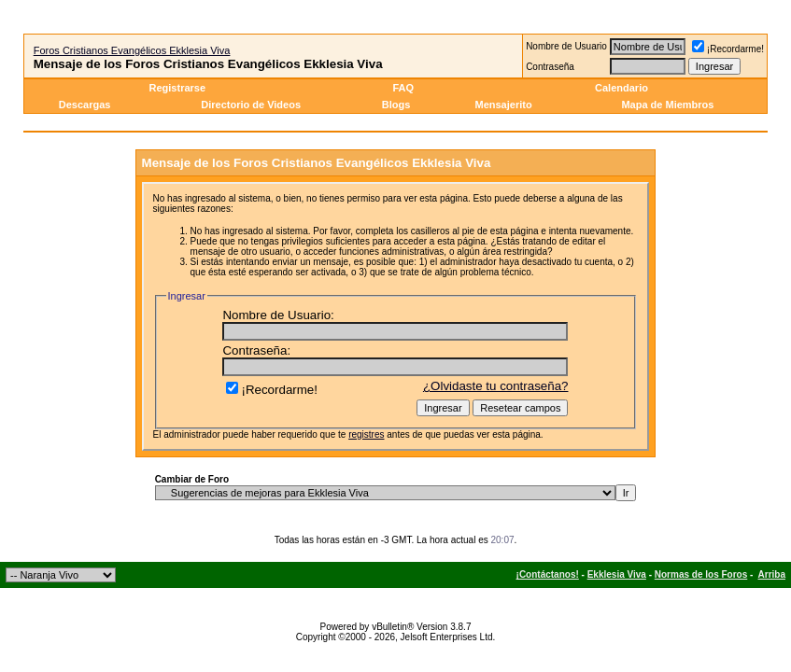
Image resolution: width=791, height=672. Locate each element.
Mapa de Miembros (667, 105)
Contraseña (550, 67)
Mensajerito (503, 105)
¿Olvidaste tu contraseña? (496, 386)
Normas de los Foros (701, 574)
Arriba (772, 574)
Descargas (85, 105)
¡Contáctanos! (548, 574)
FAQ (403, 88)
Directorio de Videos (251, 105)
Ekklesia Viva (617, 574)
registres (366, 434)
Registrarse (178, 88)
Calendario (621, 88)
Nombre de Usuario (566, 46)
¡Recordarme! (728, 49)
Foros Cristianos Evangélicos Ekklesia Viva (132, 50)
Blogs (398, 105)
